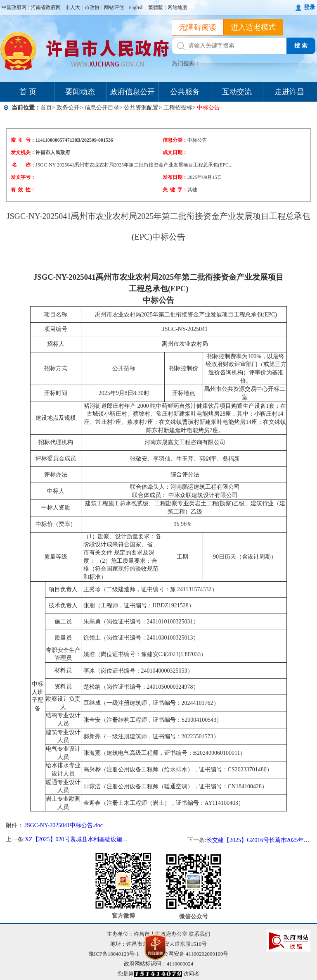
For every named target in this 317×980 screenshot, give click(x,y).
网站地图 (177, 7)
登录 (310, 7)
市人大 (73, 7)
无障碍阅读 (198, 27)
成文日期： (175, 152)
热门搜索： (186, 63)
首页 (46, 108)
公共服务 (185, 92)
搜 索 (301, 46)
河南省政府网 (46, 7)
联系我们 (199, 934)
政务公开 (68, 108)
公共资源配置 (141, 108)
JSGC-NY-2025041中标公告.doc (64, 825)
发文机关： (23, 152)
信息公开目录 (102, 108)
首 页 (28, 92)
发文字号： (23, 177)
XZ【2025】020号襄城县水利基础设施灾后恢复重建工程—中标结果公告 (117, 839)
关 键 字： (175, 190)
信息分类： (175, 140)
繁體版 (156, 7)
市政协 (92, 7)
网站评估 (114, 7)
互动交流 (237, 92)
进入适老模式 (253, 27)
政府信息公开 (132, 92)
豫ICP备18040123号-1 (114, 954)
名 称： (24, 165)
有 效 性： (23, 190)
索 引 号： (23, 140)
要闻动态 (80, 92)
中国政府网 (14, 7)
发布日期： (175, 177)
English (136, 7)
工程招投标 (178, 108)
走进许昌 (289, 92)
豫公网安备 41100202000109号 (188, 954)
